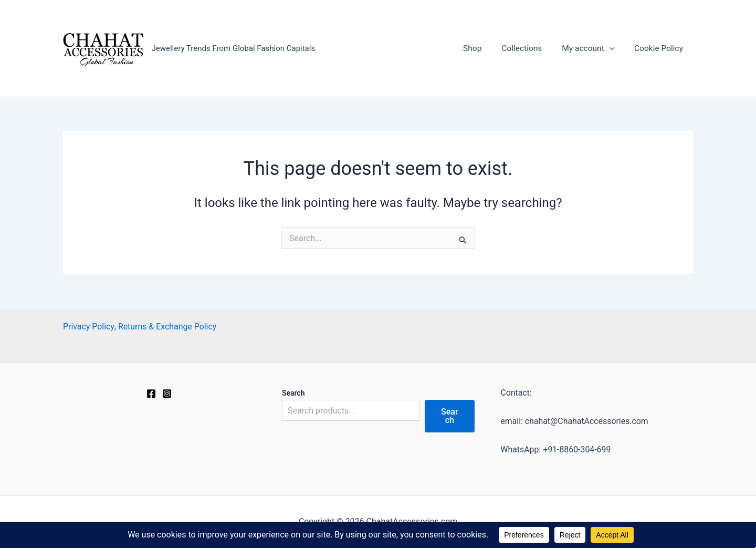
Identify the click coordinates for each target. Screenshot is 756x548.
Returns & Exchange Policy (168, 326)
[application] (612, 49)
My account (590, 49)
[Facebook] (151, 393)
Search (293, 392)
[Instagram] (167, 393)
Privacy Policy (89, 326)
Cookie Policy (659, 49)
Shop (479, 49)
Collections (526, 49)
